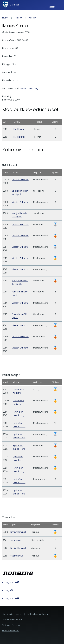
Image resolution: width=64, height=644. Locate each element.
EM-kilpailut (19, 129)
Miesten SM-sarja (20, 180)
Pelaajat (32, 18)
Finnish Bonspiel (18, 532)
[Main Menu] (54, 7)
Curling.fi (15, 5)
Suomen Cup (17, 540)
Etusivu (5, 18)
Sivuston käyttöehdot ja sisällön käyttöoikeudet (26, 614)
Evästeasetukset (10, 631)
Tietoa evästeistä (11, 625)
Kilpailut (19, 18)
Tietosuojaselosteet (12, 620)
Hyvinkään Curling (29, 88)
